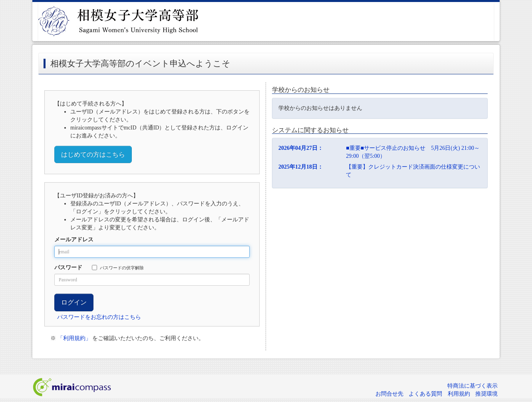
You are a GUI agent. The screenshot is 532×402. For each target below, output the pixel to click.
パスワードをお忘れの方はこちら (99, 317)
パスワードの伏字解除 (118, 268)
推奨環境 (486, 394)
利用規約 (459, 394)
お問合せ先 (389, 394)
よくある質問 (425, 394)
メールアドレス (74, 240)
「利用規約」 (74, 338)
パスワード (68, 268)
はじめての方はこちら (93, 154)
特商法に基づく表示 (472, 386)
